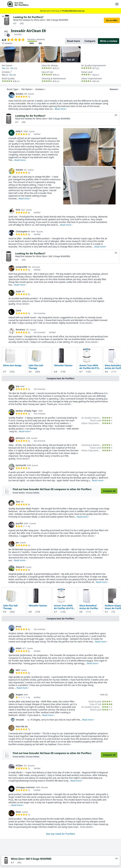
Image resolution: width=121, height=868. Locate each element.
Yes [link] (3, 68)
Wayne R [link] (20, 567)
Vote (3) (104, 695)
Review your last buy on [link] (60, 11)
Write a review (109, 41)
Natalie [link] (19, 170)
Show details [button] (22, 304)
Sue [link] (18, 386)
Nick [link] (18, 210)
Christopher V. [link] (23, 231)
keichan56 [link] (21, 465)
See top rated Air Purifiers (61, 834)
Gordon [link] (20, 94)
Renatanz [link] (20, 330)
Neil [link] (18, 670)
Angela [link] (19, 695)
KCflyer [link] (19, 765)
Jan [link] (17, 542)
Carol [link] (18, 310)
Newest (112, 89)
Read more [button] (60, 109)
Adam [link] (19, 648)
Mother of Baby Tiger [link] (27, 411)
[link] (11, 95)
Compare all (109, 491)
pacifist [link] (19, 523)
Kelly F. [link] (19, 131)
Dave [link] (18, 812)
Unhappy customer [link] (25, 787)
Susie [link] (18, 291)
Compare (90, 41)
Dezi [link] (18, 502)
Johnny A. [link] (20, 438)
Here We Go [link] (22, 726)
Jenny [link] (19, 626)
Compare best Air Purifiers (60, 378)
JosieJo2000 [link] (21, 267)
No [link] (12, 68)
